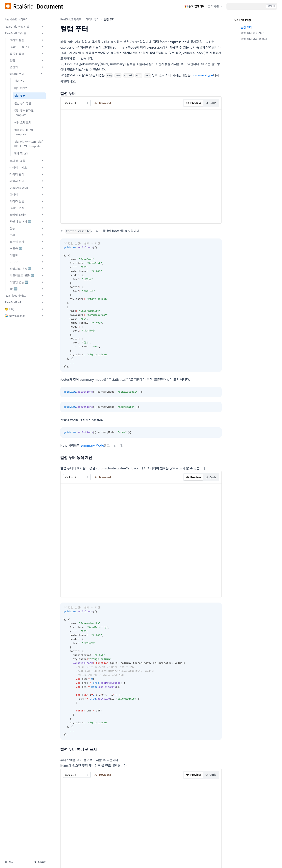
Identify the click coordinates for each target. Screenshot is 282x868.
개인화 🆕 (27, 248)
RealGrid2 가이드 (24, 33)
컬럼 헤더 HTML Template (24, 132)
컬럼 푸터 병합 (23, 103)
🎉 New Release (24, 316)
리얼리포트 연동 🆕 (27, 275)
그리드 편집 (27, 208)
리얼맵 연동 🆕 (27, 282)
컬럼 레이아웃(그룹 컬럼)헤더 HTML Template (29, 144)
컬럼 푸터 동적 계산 (252, 33)
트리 (27, 235)
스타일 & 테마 (27, 215)
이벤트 (27, 255)
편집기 (27, 67)
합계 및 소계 (21, 153)
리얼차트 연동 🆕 (27, 269)
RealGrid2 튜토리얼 (24, 27)
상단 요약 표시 (23, 122)
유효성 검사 (27, 242)
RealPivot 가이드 (24, 296)
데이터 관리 (27, 174)
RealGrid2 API (24, 302)
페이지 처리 (27, 181)
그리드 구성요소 (27, 47)
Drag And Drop (27, 188)
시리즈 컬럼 (27, 201)
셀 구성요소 (27, 54)
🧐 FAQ (24, 309)
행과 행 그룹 (27, 161)
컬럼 (27, 60)
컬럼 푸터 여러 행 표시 (254, 39)
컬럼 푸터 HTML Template (24, 113)
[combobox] (77, 103)
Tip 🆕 (27, 289)
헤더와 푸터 (27, 74)
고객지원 (216, 6)
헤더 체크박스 (22, 88)
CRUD (27, 262)
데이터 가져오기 (27, 167)
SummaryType (202, 75)
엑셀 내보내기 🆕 (27, 221)
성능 (27, 228)
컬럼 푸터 (20, 96)
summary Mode (92, 445)
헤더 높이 (20, 81)
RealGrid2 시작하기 (17, 19)
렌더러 (27, 194)
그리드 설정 (27, 40)
